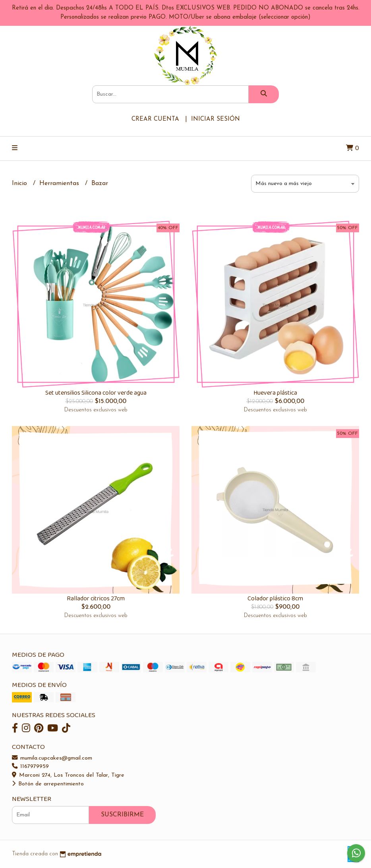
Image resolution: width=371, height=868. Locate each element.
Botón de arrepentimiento (48, 784)
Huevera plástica (275, 393)
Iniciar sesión (215, 119)
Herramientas (60, 183)
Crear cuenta (155, 119)
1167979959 (30, 767)
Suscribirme (122, 815)
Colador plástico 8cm (275, 599)
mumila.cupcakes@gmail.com (52, 758)
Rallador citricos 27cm (96, 599)
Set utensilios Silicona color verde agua (96, 393)
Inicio (20, 183)
